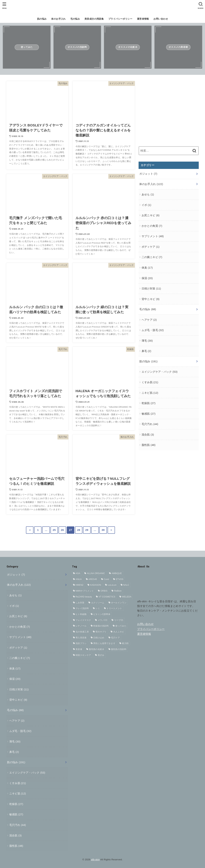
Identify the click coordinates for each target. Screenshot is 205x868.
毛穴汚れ (150, 424)
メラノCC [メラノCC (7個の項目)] (103, 620)
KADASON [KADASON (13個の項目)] (96, 585)
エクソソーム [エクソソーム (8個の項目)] (98, 603)
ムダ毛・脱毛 (153, 330)
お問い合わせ (161, 19)
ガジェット (148, 174)
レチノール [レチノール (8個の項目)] (81, 626)
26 (62, 530)
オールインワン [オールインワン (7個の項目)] (119, 603)
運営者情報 (143, 19)
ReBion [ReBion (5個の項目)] (118, 591)
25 (54, 530)
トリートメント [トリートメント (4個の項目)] (114, 608)
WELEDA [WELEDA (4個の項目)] (127, 597)
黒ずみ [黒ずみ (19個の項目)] (101, 655)
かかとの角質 (152, 226)
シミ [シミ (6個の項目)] (98, 608)
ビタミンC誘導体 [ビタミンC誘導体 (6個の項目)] (102, 614)
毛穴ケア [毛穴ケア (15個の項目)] (115, 638)
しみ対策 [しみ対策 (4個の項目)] (80, 603)
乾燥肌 (149, 403)
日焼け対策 (151, 289)
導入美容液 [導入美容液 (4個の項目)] (81, 638)
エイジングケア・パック (160, 372)
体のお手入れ (58, 19)
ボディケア (151, 247)
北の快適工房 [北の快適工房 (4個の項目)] (82, 632)
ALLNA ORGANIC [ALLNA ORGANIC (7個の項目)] (96, 573)
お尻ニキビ (151, 215)
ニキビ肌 (150, 393)
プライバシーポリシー (120, 19)
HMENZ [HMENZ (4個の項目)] (79, 585)
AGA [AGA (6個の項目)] (78, 573)
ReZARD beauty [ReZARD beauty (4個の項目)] (84, 597)
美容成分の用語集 (94, 19)
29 (87, 530)
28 (79, 530)
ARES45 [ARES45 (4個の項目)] (93, 579)
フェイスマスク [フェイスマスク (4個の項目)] (83, 620)
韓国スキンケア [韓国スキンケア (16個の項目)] (83, 655)
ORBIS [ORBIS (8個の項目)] (104, 591)
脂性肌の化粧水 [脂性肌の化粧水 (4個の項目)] (97, 649)
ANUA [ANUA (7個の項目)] (79, 579)
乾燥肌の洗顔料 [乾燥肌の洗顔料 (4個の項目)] (101, 626)
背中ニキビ (151, 299)
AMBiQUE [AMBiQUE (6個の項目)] (117, 573)
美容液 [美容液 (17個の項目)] (79, 649)
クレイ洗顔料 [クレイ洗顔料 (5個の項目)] (82, 608)
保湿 (147, 278)
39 (103, 530)
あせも (148, 194)
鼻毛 (146, 351)
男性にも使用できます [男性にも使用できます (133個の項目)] (104, 643)
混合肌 (148, 435)
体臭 (147, 268)
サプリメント (153, 236)
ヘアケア (149, 320)
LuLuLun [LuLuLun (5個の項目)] (112, 585)
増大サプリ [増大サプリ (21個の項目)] (101, 632)
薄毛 (147, 341)
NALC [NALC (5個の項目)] (126, 585)
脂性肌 (149, 445)
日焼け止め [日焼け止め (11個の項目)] (99, 638)
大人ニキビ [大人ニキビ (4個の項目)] (119, 632)
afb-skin (95, 860)
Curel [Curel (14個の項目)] (106, 579)
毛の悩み (75, 19)
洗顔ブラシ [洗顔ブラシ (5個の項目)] (81, 643)
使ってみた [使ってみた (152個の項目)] (121, 626)
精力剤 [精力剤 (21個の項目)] (125, 643)
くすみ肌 (150, 382)
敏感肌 (149, 414)
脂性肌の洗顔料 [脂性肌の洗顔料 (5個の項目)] (119, 649)
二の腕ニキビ (152, 257)
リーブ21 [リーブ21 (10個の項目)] (119, 620)
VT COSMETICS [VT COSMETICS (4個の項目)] (107, 597)
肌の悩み (42, 19)
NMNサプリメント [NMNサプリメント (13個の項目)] (85, 591)
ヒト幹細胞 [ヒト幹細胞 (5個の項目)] (81, 614)
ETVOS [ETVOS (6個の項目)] (120, 579)
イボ (146, 205)
